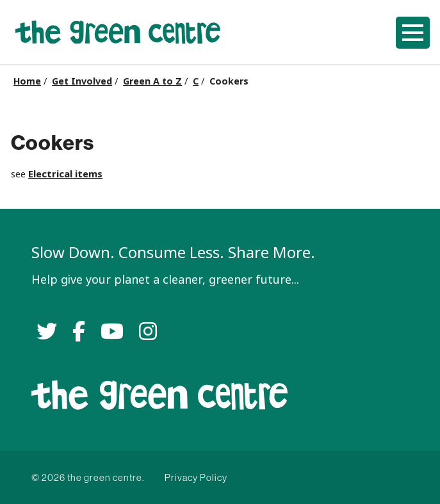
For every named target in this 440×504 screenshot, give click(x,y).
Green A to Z (152, 81)
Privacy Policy (196, 477)
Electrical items (65, 174)
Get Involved (82, 81)
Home (27, 81)
